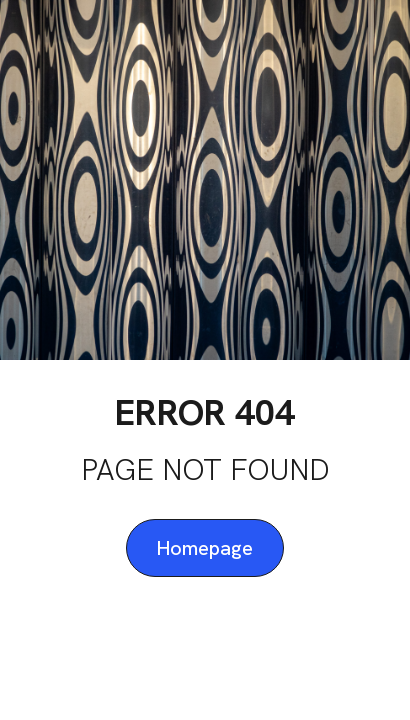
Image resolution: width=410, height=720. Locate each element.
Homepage (205, 548)
